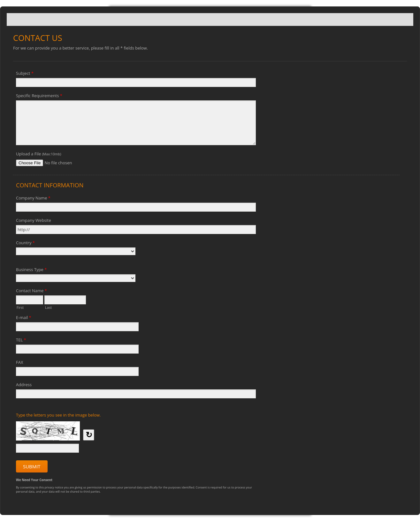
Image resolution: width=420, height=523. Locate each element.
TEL (21, 341)
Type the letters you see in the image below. (58, 415)
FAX (19, 362)
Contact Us (210, 20)
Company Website (34, 220)
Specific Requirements (39, 97)
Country (25, 244)
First (20, 307)
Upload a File (38, 154)
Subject (25, 74)
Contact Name (31, 292)
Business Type (31, 270)
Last (48, 307)
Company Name (33, 199)
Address (24, 385)
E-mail (24, 318)
